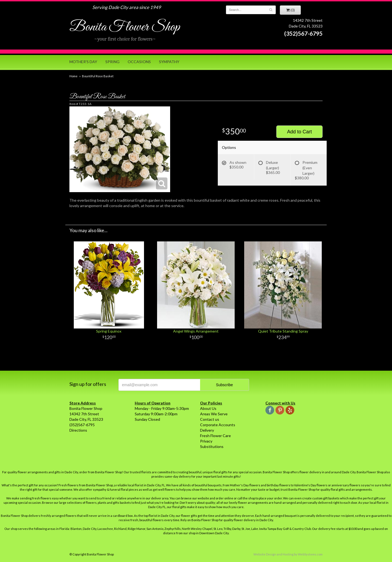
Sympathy (169, 62)
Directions (78, 430)
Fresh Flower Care (215, 436)
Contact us (210, 419)
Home (73, 76)
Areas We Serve (214, 414)
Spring (112, 62)
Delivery (207, 430)
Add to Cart (299, 132)
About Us (208, 408)
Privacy (206, 441)
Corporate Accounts (218, 425)
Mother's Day (83, 62)
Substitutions (212, 446)
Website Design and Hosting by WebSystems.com (288, 554)
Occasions (139, 62)
